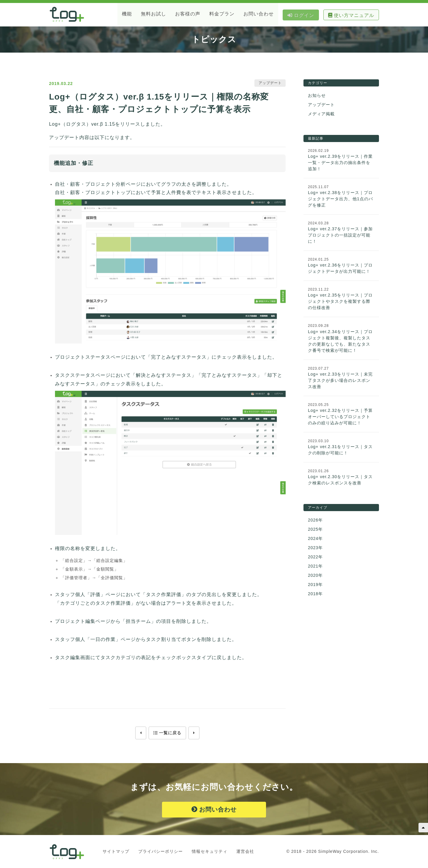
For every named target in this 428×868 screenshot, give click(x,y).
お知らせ (317, 96)
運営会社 (245, 852)
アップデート (321, 105)
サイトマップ (116, 852)
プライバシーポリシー (160, 852)
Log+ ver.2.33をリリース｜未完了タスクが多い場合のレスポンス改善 (340, 381)
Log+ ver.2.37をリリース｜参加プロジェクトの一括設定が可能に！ (340, 235)
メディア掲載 (321, 114)
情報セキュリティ (210, 852)
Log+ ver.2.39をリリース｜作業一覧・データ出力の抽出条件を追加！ (340, 163)
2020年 (315, 576)
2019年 (315, 585)
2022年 (315, 557)
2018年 (315, 594)
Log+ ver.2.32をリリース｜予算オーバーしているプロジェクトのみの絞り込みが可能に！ (340, 417)
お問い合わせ (214, 810)
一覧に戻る (167, 733)
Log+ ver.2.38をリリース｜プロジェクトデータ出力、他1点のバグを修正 (340, 199)
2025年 (315, 530)
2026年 (315, 520)
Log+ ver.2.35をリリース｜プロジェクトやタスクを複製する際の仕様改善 (340, 302)
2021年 (315, 566)
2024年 (315, 539)
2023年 (315, 548)
